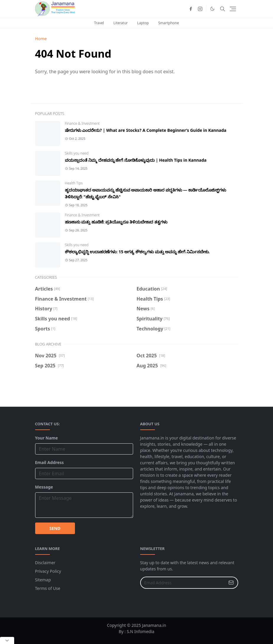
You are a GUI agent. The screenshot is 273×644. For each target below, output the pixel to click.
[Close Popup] (7, 640)
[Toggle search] (223, 9)
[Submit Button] (231, 583)
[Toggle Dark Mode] (212, 9)
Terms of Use (48, 588)
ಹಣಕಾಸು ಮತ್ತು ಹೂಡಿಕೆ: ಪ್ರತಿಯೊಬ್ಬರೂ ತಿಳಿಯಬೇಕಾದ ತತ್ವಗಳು (116, 222)
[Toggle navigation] (233, 9)
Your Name (47, 438)
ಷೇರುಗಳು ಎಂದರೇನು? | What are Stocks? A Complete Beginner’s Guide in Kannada (146, 130)
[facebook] (191, 9)
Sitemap (43, 580)
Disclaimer (45, 563)
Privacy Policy (48, 571)
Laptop (143, 23)
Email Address (50, 462)
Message (44, 487)
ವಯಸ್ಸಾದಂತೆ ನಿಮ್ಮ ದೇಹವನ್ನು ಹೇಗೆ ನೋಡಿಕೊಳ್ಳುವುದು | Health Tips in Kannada (136, 160)
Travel (99, 23)
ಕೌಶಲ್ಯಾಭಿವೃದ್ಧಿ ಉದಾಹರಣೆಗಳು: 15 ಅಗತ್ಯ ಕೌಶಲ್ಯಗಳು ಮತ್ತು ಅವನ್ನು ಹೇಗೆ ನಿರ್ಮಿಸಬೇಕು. (137, 252)
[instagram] (200, 9)
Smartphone (169, 23)
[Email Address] (183, 583)
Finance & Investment (82, 123)
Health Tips (74, 183)
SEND (55, 528)
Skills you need (77, 153)
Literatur (121, 23)
